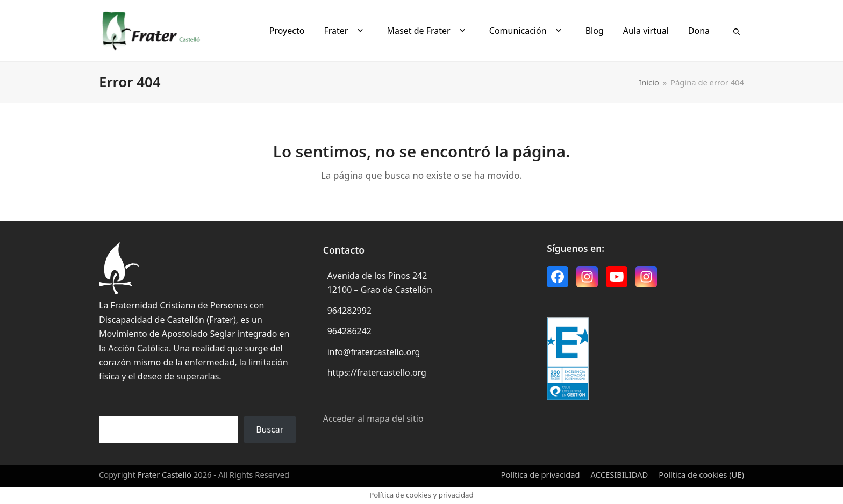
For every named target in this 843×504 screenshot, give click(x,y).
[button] (737, 31)
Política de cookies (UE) (701, 474)
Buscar (270, 429)
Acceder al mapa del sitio (373, 419)
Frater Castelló (165, 474)
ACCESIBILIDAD (620, 474)
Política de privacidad (541, 474)
